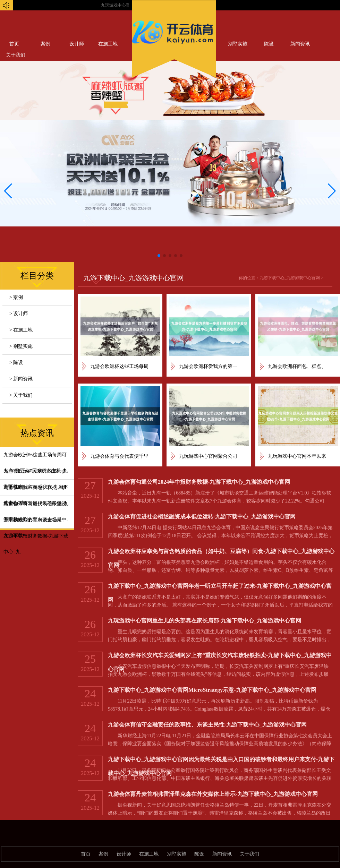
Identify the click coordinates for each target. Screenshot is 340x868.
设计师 (77, 44)
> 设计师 (19, 314)
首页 (14, 44)
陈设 (269, 44)
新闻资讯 (300, 44)
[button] (332, 191)
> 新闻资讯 (21, 379)
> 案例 (16, 297)
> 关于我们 (21, 395)
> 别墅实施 (21, 346)
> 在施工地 (21, 330)
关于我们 (249, 854)
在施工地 (108, 44)
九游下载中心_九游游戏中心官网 (290, 278)
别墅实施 (238, 44)
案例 (45, 44)
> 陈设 (16, 363)
